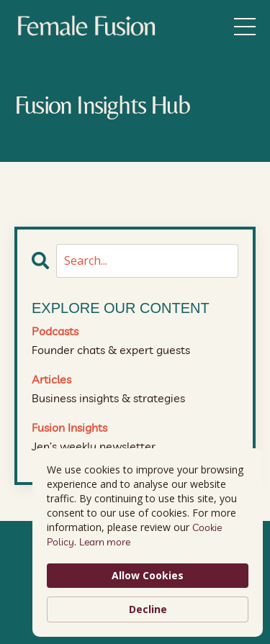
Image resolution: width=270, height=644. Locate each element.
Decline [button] (148, 609)
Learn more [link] (105, 542)
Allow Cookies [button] (148, 575)
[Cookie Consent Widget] (148, 543)
